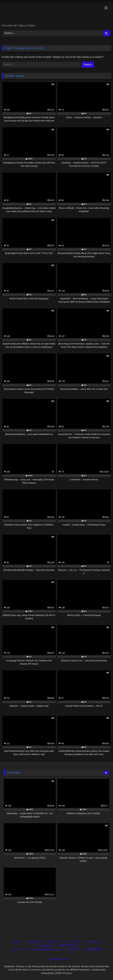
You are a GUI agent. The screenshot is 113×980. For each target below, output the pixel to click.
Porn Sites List (45, 946)
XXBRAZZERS (93, 949)
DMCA (16, 942)
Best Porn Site (95, 942)
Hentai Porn (73, 949)
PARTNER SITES (68, 946)
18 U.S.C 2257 (74, 942)
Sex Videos (18, 949)
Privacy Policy (33, 942)
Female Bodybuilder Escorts (45, 949)
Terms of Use (53, 942)
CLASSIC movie (58, 959)
